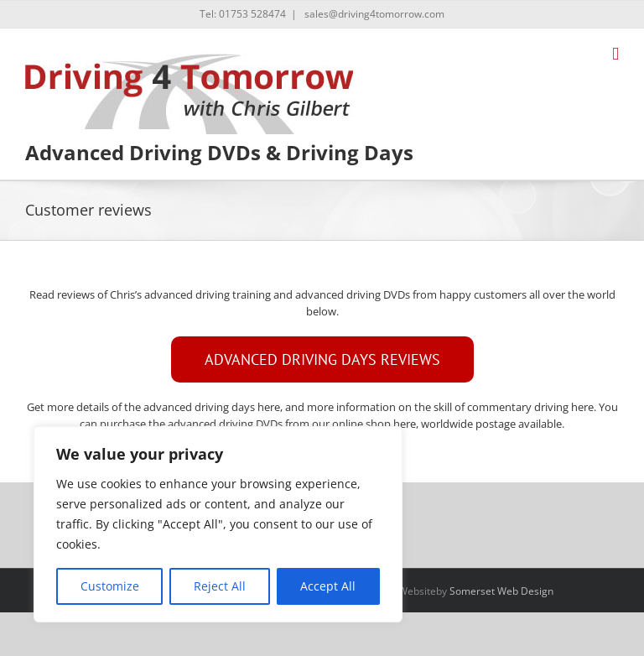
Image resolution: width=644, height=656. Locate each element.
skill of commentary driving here (514, 407)
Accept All (328, 586)
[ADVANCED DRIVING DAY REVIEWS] (322, 359)
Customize (110, 586)
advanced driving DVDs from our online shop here (292, 424)
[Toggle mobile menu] (615, 54)
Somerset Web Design (501, 591)
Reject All (220, 586)
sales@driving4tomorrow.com (373, 14)
